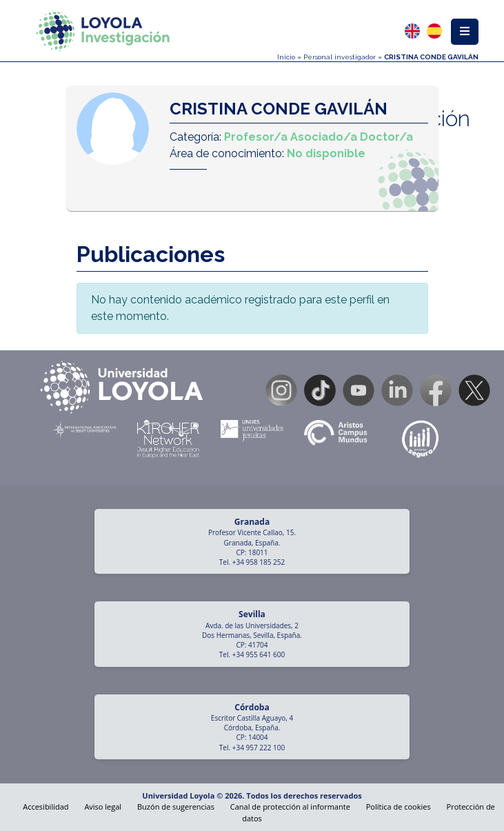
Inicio (286, 57)
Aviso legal (103, 807)
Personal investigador (340, 57)
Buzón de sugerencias (176, 807)
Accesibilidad (46, 807)
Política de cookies (399, 807)
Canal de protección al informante (290, 807)
